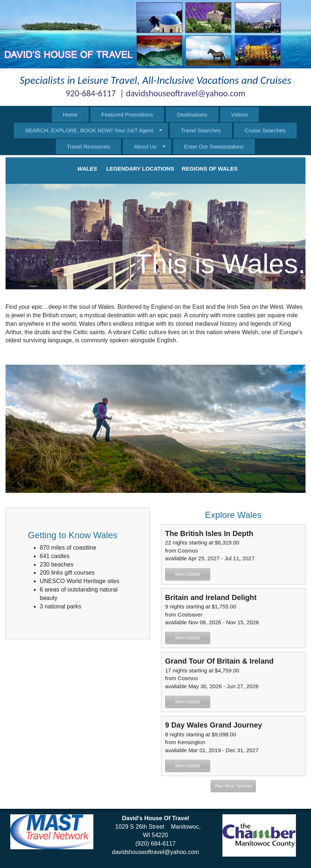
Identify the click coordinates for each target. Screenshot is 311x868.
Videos (240, 115)
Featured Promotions (127, 115)
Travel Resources (88, 147)
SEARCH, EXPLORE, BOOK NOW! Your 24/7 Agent (89, 130)
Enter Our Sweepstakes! (214, 147)
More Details (188, 574)
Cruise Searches (265, 130)
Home (70, 115)
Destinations (192, 115)
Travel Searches (201, 130)
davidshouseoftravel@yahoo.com (156, 852)
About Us (145, 147)
